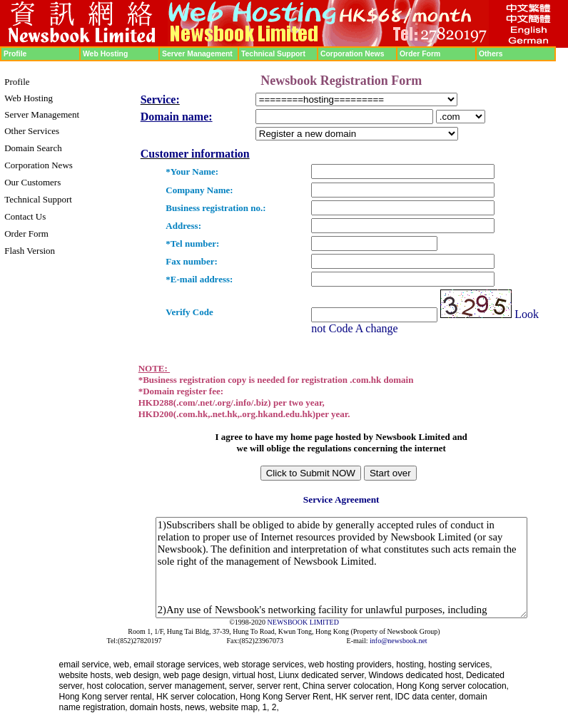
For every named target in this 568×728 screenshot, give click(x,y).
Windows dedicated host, (416, 675)
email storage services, (177, 665)
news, (196, 707)
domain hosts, (157, 707)
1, (267, 707)
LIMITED (324, 622)
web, (122, 665)
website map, (235, 707)
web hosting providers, (351, 665)
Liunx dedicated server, (322, 675)
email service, (85, 665)
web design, (138, 675)
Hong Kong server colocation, (453, 686)
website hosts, (86, 675)
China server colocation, (349, 686)
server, (242, 686)
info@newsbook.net (399, 641)
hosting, (411, 665)
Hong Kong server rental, (107, 697)
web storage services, (265, 665)
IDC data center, (426, 697)
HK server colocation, (197, 697)
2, (275, 707)
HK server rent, (364, 697)
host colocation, (117, 686)
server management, (188, 686)
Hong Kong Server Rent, (286, 697)
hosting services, (460, 665)
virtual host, (254, 675)
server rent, (279, 686)
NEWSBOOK (288, 622)
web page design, (197, 675)
